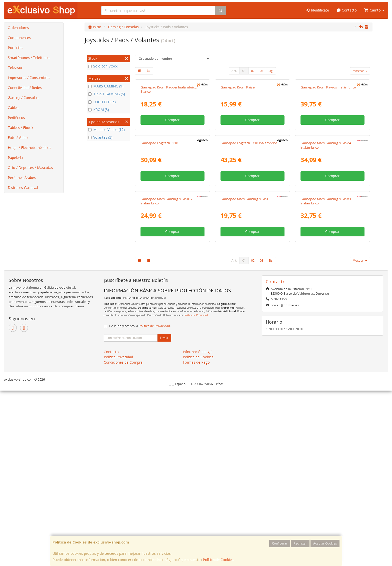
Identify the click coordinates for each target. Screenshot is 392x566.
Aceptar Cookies (325, 543)
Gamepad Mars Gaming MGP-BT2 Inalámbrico (167, 376)
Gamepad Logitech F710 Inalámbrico (249, 260)
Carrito (374, 10)
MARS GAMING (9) (106, 86)
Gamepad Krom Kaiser (238, 146)
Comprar (172, 178)
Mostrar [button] (360, 71)
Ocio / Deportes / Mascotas (30, 168)
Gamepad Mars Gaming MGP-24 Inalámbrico (326, 262)
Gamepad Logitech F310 (159, 260)
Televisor (15, 68)
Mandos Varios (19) (106, 130)
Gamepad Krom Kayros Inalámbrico (328, 146)
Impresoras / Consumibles (29, 78)
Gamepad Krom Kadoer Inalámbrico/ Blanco (169, 148)
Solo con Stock (103, 66)
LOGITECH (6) (102, 102)
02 (253, 71)
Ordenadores (18, 28)
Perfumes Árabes (22, 178)
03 (261, 71)
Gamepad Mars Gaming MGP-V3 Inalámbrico (326, 376)
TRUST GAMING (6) (107, 94)
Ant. (234, 71)
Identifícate (317, 10)
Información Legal (197, 527)
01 (244, 71)
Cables (13, 108)
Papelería (15, 158)
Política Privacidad (118, 532)
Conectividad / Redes (25, 88)
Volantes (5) (100, 137)
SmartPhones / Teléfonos (29, 58)
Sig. (271, 71)
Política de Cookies (218, 560)
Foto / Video (18, 138)
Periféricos (16, 118)
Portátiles (15, 48)
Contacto (347, 10)
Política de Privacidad (196, 491)
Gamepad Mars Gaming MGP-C (245, 374)
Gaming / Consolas (23, 98)
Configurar (280, 543)
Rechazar (300, 543)
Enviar (164, 513)
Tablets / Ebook (20, 128)
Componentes (19, 38)
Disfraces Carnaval (23, 188)
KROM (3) (99, 110)
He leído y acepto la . (140, 501)
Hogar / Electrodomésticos (29, 148)
